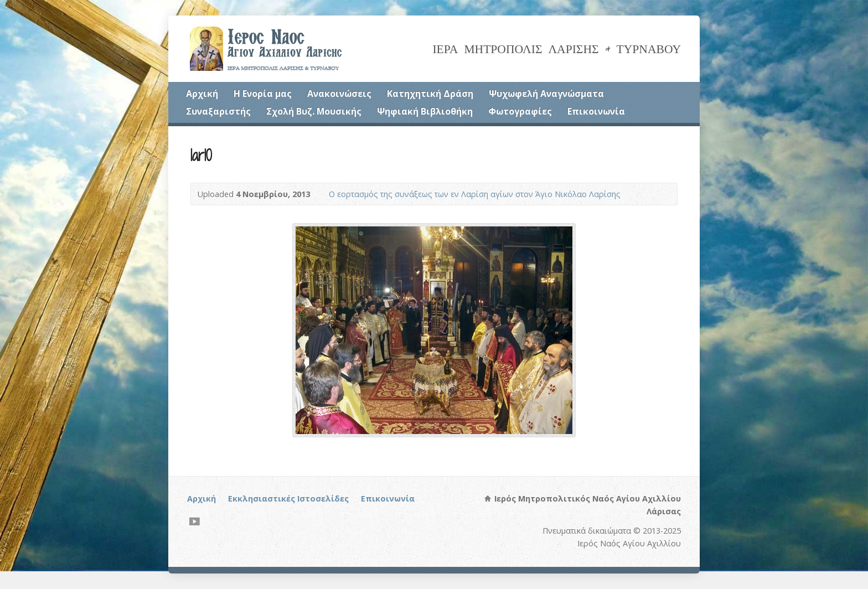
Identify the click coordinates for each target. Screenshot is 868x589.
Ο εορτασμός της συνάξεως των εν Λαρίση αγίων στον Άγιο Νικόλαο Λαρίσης (475, 194)
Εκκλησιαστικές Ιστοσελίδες (288, 498)
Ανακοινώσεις (339, 94)
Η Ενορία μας (263, 94)
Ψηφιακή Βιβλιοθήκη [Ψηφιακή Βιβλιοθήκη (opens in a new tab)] (425, 111)
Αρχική (202, 94)
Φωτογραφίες (520, 111)
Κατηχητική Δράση (430, 94)
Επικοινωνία (596, 111)
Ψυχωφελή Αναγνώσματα (546, 94)
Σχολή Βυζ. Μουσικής (314, 111)
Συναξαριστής (218, 111)
